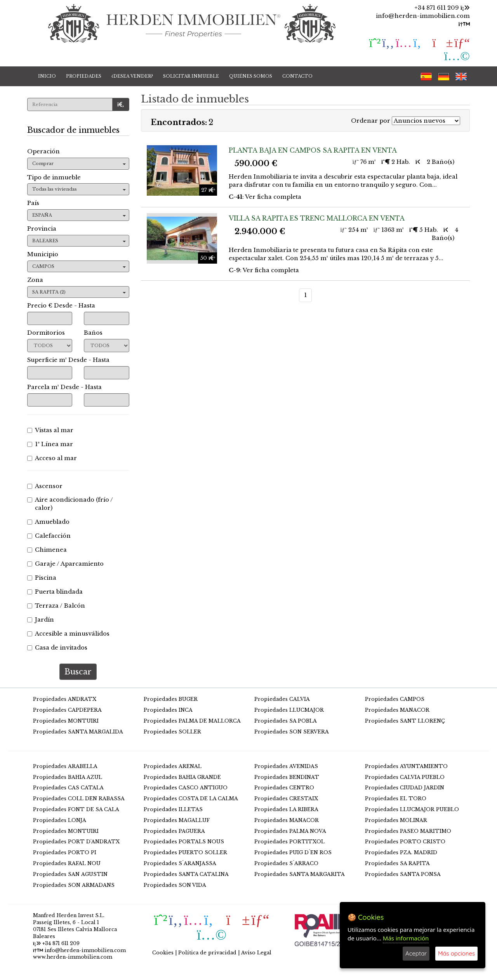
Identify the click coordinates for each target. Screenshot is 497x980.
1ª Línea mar (50, 444)
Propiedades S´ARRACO (286, 863)
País (33, 203)
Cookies (163, 953)
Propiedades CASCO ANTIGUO (186, 788)
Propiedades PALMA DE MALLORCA (192, 721)
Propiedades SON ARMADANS (74, 885)
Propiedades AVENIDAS (286, 766)
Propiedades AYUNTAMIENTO (406, 766)
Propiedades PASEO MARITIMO (408, 831)
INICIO (47, 76)
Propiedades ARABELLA (65, 766)
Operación (43, 151)
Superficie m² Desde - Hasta (68, 360)
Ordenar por (371, 121)
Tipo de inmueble (54, 177)
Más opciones (456, 953)
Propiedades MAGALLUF (177, 820)
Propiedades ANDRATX (65, 699)
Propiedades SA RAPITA (397, 863)
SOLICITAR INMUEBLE (191, 76)
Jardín (41, 620)
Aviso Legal (256, 953)
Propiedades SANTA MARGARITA (300, 874)
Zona (35, 280)
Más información (406, 938)
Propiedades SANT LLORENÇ (405, 721)
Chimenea (47, 550)
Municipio (43, 254)
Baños (93, 333)
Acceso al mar (52, 458)
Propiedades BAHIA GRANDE (182, 777)
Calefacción (49, 536)
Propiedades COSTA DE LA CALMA (191, 798)
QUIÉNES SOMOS (251, 76)
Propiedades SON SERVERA (292, 732)
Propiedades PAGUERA (174, 831)
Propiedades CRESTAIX (286, 798)
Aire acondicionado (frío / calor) (70, 504)
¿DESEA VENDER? (132, 76)
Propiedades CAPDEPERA (67, 710)
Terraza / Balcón (56, 606)
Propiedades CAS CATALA (68, 788)
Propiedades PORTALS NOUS (184, 842)
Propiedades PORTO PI (65, 852)
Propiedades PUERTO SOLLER (185, 852)
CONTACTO (297, 76)
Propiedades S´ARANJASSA (180, 863)
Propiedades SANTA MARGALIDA (78, 732)
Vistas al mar (50, 430)
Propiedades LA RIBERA (286, 809)
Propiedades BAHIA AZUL (68, 777)
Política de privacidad (207, 953)
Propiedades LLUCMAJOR (289, 710)
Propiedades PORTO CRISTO (405, 842)
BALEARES (79, 241)
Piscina (42, 578)
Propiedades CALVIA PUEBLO (405, 777)
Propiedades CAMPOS (395, 699)
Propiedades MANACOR (397, 710)
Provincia (42, 229)
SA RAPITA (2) (79, 292)
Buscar (78, 672)
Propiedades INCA (168, 710)
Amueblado (48, 522)
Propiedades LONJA (60, 820)
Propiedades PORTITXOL (289, 842)
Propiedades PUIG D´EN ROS (293, 852)
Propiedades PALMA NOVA (290, 831)
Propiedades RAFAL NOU (67, 863)
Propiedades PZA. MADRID (401, 852)
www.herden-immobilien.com (73, 957)
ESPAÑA (79, 215)
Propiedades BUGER (171, 699)
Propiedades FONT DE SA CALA (76, 809)
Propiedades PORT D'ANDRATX (76, 842)
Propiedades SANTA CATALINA (186, 874)
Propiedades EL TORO (396, 798)
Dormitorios (46, 333)
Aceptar (416, 953)
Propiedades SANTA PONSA (403, 874)
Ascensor (45, 486)
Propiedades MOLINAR (396, 820)
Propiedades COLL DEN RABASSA (79, 798)
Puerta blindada (55, 592)
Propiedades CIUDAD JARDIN (405, 788)
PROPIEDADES (84, 76)
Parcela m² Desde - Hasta (64, 387)
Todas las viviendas (79, 189)
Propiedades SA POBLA (286, 721)
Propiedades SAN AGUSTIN (70, 874)
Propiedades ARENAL (173, 766)
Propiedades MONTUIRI (66, 721)
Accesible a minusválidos (68, 634)
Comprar (79, 163)
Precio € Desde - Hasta (61, 306)
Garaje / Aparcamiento (65, 564)
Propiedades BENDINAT (287, 777)
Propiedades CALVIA (282, 699)
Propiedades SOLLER (172, 732)
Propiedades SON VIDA (175, 885)
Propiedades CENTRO (284, 788)
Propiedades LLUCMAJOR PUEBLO (412, 809)
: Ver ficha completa (265, 197)
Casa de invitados (57, 648)
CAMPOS (79, 266)
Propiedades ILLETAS (173, 809)
